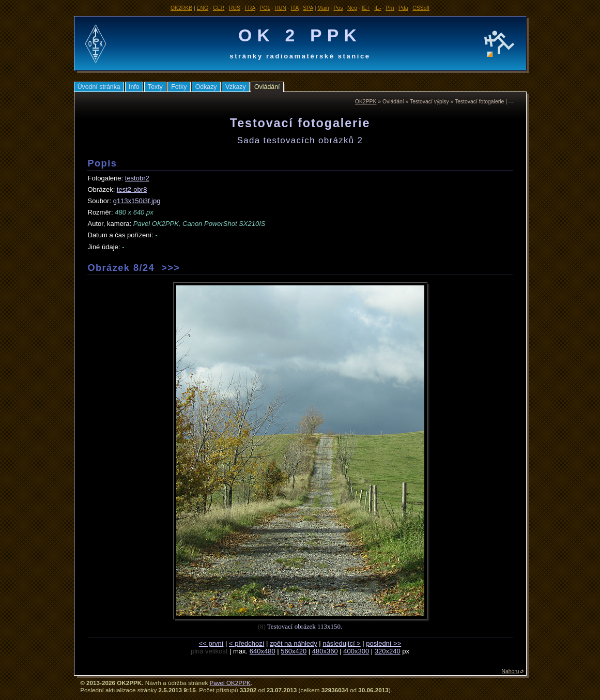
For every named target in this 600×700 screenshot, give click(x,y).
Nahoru (511, 671)
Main (323, 8)
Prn (390, 8)
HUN (281, 8)
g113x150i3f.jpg (137, 201)
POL (265, 8)
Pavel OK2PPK (230, 683)
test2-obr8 (132, 189)
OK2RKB (181, 8)
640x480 (263, 651)
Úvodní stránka (99, 87)
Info (134, 87)
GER (219, 8)
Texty (155, 87)
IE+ (366, 8)
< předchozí (247, 643)
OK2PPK (366, 102)
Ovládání (267, 87)
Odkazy (206, 87)
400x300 (356, 651)
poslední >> (383, 643)
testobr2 (137, 178)
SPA (308, 8)
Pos (338, 8)
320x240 (388, 651)
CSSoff (421, 8)
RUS (235, 8)
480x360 (325, 651)
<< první (211, 643)
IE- (378, 8)
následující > (341, 643)
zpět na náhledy (294, 643)
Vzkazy (236, 87)
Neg (352, 8)
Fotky (179, 87)
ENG (203, 8)
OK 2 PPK (300, 35)
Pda (403, 8)
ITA (295, 8)
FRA (250, 8)
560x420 (294, 651)
